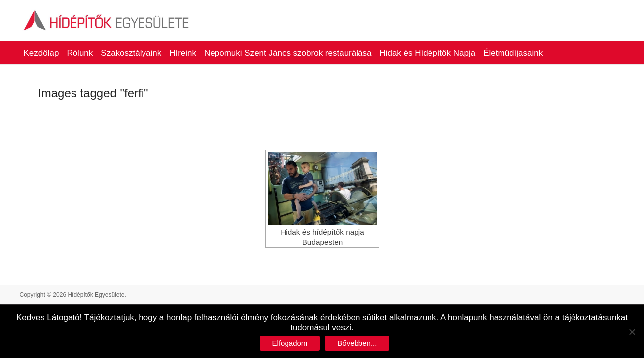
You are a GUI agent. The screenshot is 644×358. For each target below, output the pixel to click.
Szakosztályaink (131, 53)
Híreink (183, 53)
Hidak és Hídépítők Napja (427, 53)
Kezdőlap (41, 53)
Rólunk (80, 53)
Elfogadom (290, 343)
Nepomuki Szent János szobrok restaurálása (288, 53)
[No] (632, 332)
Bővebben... (357, 343)
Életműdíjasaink (513, 53)
